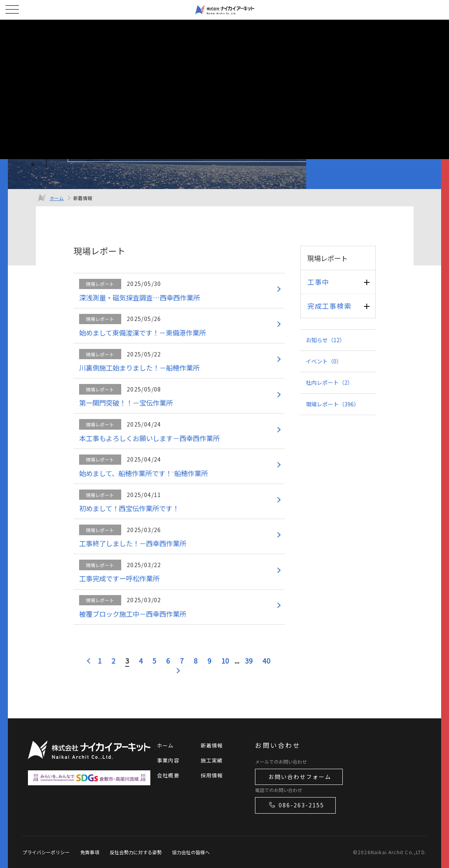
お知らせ (325, 340)
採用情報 (212, 775)
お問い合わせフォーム (300, 777)
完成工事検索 (329, 306)
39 (249, 661)
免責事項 (90, 852)
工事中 (318, 282)
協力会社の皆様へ (191, 852)
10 (225, 661)
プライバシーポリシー (46, 852)
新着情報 (212, 745)
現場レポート (333, 404)
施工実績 (212, 760)
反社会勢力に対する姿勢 (136, 852)
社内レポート (329, 382)
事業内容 (168, 760)
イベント (324, 361)
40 (266, 661)
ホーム (57, 198)
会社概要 (168, 775)
